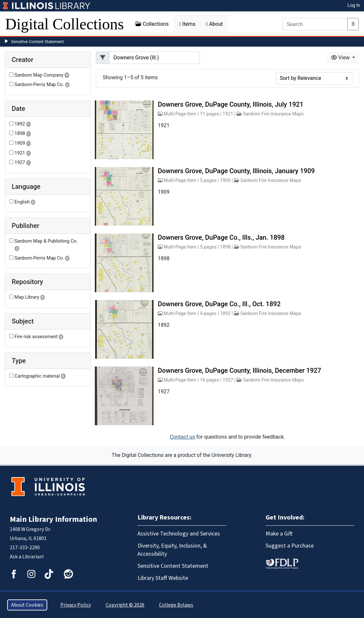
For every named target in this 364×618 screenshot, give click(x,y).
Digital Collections (65, 24)
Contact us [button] (182, 437)
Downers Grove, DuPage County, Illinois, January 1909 (236, 171)
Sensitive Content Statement (37, 42)
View (341, 58)
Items (187, 24)
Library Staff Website (163, 578)
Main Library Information (53, 519)
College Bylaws (176, 605)
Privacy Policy (76, 605)
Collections (152, 24)
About (214, 24)
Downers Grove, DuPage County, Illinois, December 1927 (239, 370)
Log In (354, 5)
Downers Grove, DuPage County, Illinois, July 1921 (231, 104)
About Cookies (27, 605)
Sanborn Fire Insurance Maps (274, 114)
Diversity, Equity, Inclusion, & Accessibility (172, 550)
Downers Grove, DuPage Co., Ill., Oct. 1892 (219, 304)
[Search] (315, 24)
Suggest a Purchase (290, 546)
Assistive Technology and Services (179, 534)
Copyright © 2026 (125, 605)
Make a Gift (279, 534)
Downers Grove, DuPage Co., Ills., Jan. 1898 (221, 237)
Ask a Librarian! (27, 557)
